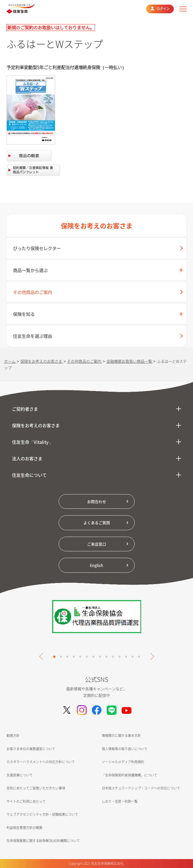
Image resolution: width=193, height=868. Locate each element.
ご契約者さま (25, 409)
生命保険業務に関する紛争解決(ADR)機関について (43, 841)
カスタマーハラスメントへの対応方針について (41, 762)
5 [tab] (80, 657)
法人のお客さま (27, 458)
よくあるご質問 (97, 523)
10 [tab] (113, 657)
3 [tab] (67, 657)
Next (151, 656)
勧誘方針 (13, 736)
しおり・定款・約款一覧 (120, 801)
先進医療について (20, 775)
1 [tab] (54, 657)
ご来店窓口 (97, 544)
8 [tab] (100, 657)
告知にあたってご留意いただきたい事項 (36, 788)
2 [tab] (61, 657)
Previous (42, 656)
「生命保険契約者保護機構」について (129, 775)
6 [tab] (87, 657)
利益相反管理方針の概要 (24, 828)
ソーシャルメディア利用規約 (123, 762)
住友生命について (29, 475)
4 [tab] (74, 657)
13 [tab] (132, 657)
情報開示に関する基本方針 (121, 736)
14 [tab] (139, 657)
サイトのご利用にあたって (26, 801)
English (96, 565)
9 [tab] (106, 657)
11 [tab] (119, 657)
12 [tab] (126, 657)
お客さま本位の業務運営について (31, 749)
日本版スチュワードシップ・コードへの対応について (141, 788)
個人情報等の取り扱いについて (125, 749)
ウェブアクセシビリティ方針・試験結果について (42, 814)
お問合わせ (97, 501)
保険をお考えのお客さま (36, 425)
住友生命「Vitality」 (32, 442)
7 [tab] (93, 657)
